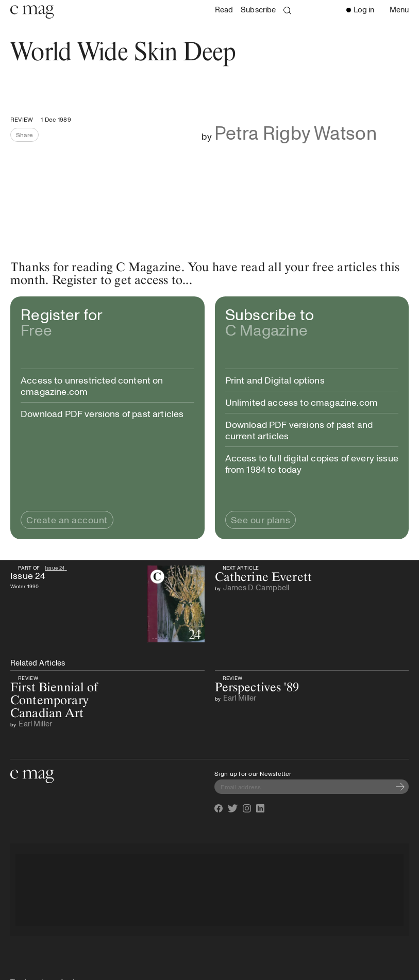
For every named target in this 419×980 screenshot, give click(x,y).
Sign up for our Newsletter (253, 773)
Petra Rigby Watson (295, 132)
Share (27, 136)
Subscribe (258, 10)
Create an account (67, 520)
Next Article (240, 568)
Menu (402, 10)
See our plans (261, 520)
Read (224, 10)
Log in (360, 9)
